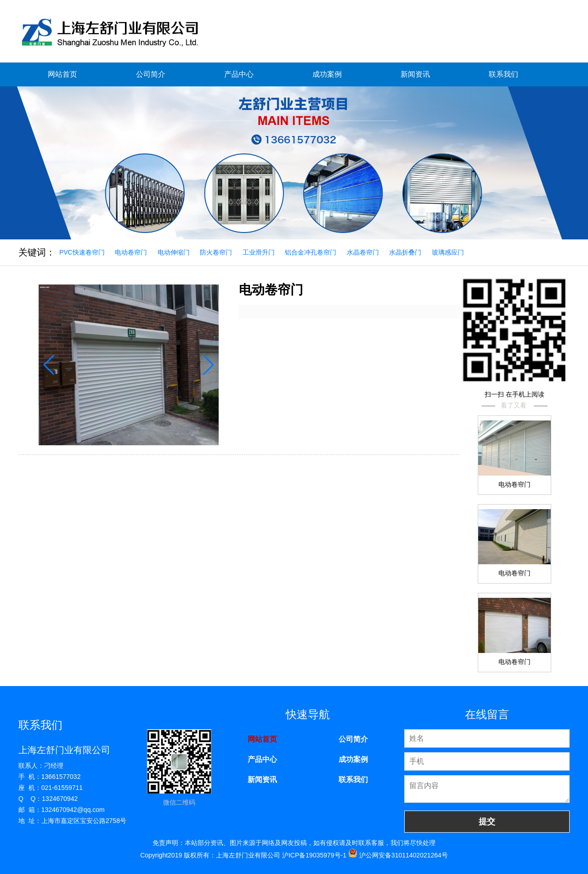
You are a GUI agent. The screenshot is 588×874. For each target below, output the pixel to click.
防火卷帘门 (218, 252)
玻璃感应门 (453, 252)
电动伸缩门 (175, 252)
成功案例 (327, 74)
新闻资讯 (415, 74)
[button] (206, 363)
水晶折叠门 (410, 252)
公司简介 (151, 74)
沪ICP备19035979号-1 (314, 855)
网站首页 (62, 74)
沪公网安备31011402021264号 (398, 855)
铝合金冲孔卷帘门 (314, 252)
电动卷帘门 (132, 252)
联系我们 (503, 74)
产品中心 (239, 74)
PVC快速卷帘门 (82, 252)
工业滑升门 (261, 252)
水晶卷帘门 (367, 252)
